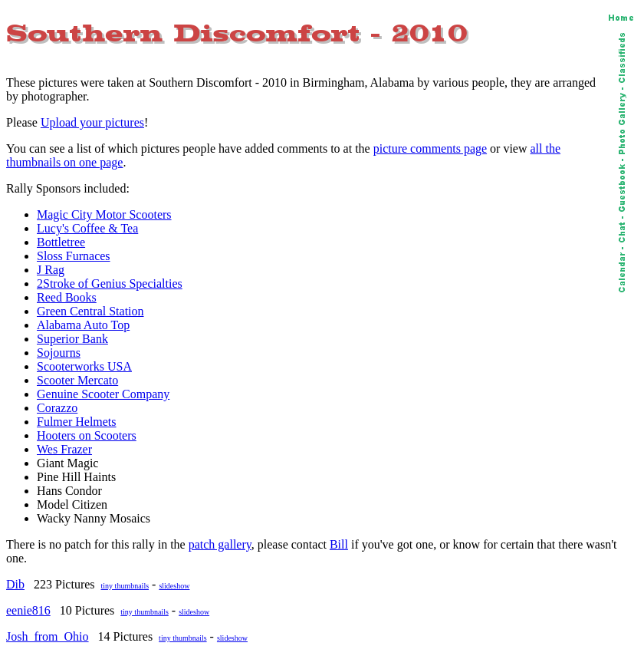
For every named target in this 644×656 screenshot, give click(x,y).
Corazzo (57, 408)
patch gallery (220, 544)
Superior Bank (72, 339)
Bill (339, 544)
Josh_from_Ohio (48, 636)
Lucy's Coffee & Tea (87, 228)
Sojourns (59, 353)
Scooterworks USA (84, 366)
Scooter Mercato (77, 380)
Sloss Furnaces (74, 256)
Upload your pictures (92, 122)
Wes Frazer (64, 449)
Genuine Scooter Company (103, 394)
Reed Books (67, 297)
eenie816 (28, 610)
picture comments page (430, 148)
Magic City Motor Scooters (104, 214)
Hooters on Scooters (87, 435)
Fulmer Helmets (77, 422)
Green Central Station (90, 311)
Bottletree (61, 242)
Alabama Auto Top (83, 325)
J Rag (51, 270)
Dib (15, 584)
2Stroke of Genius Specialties (110, 283)
